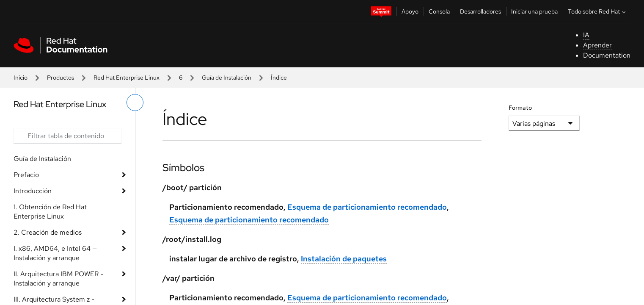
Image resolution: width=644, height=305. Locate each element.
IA (586, 35)
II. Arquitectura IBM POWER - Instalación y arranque (58, 279)
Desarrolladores (480, 11)
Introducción (33, 191)
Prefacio (26, 175)
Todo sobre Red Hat (598, 11)
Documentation (607, 55)
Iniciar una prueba (534, 11)
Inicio (21, 78)
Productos (61, 78)
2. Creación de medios (48, 232)
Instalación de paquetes (344, 259)
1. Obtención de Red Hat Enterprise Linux (50, 212)
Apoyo (410, 11)
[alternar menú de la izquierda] (135, 103)
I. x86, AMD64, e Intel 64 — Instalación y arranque (55, 253)
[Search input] (67, 136)
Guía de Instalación (227, 78)
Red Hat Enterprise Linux (127, 78)
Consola (439, 11)
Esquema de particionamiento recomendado (367, 207)
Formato (520, 108)
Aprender (597, 45)
